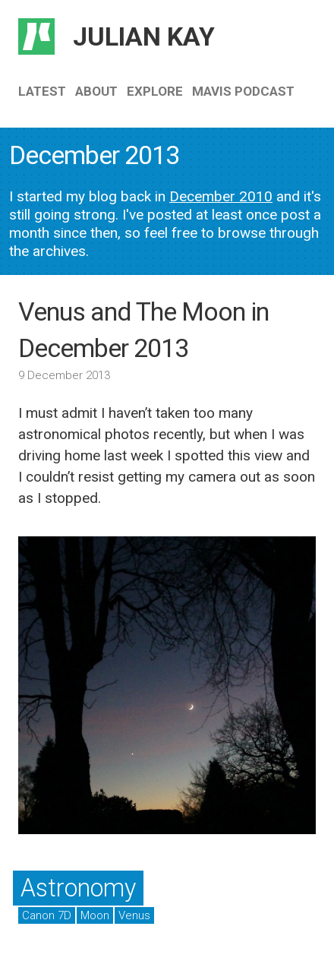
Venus (134, 915)
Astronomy (78, 888)
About (96, 91)
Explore (155, 91)
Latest (42, 91)
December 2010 (221, 196)
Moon (95, 915)
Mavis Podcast (243, 91)
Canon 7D (47, 915)
